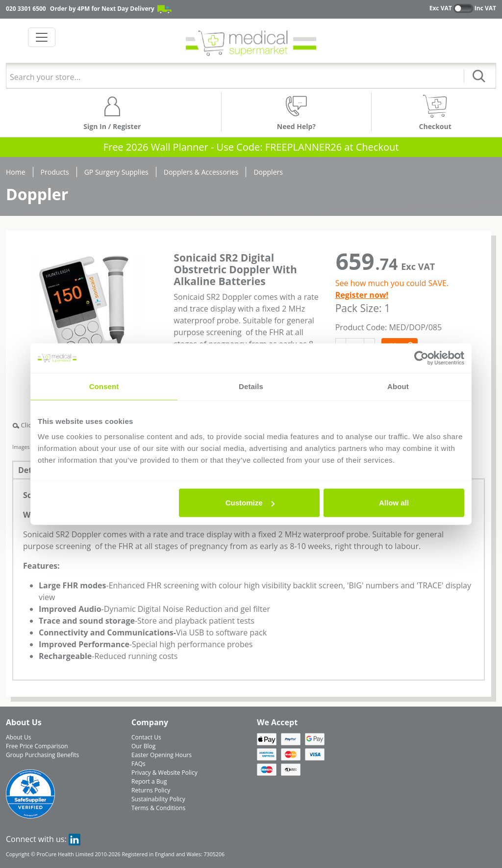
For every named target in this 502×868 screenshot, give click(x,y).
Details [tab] (251, 386)
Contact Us (146, 737)
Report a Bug (149, 781)
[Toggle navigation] (42, 37)
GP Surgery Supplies (116, 172)
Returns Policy (151, 790)
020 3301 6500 (26, 9)
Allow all (394, 503)
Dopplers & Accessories (201, 172)
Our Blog (143, 746)
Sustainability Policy (158, 799)
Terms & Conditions (158, 808)
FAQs (138, 764)
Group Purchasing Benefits (42, 755)
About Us (18, 737)
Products (55, 172)
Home (16, 172)
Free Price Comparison (37, 746)
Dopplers (268, 172)
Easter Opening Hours (162, 755)
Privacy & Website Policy (164, 773)
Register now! (362, 295)
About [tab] (398, 386)
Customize (250, 503)
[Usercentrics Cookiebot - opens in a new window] (421, 358)
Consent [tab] (104, 386)
